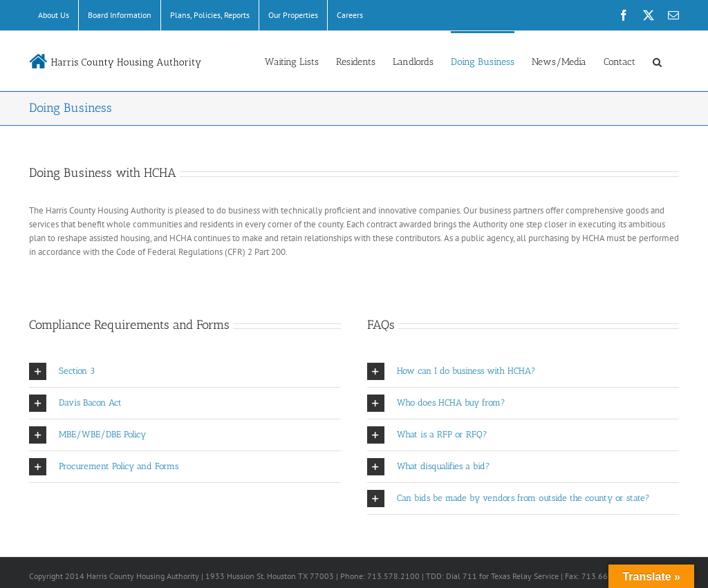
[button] (657, 61)
